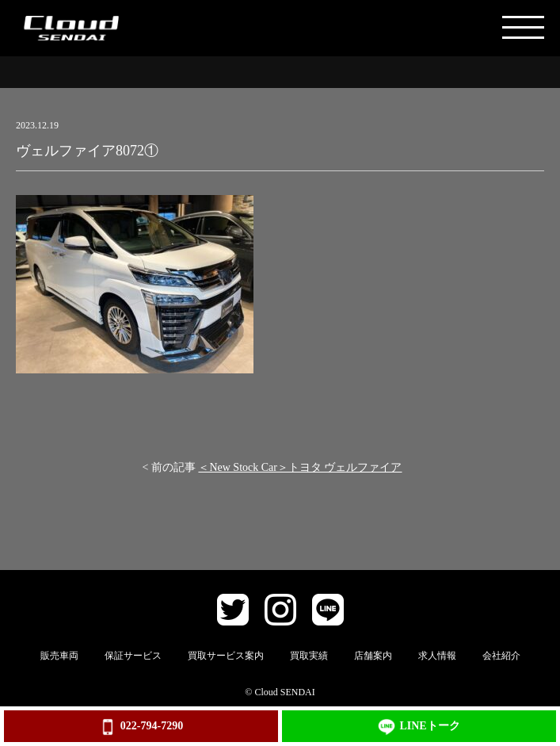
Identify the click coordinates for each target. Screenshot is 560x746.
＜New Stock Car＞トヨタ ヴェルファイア (300, 467)
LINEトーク (419, 727)
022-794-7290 (141, 727)
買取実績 (309, 656)
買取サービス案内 (226, 656)
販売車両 (59, 656)
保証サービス (133, 656)
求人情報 (437, 656)
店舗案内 (373, 656)
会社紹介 (501, 656)
